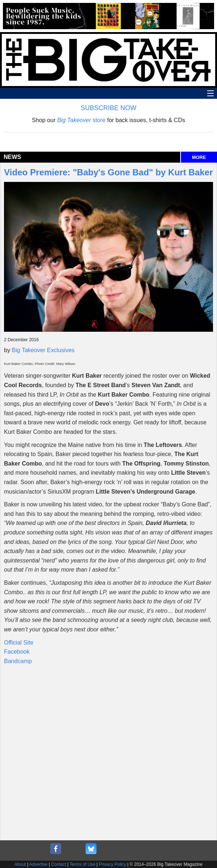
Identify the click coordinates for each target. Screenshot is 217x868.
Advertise (38, 864)
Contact (58, 864)
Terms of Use (82, 864)
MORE (199, 157)
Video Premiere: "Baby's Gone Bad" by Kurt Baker (108, 172)
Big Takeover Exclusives (43, 350)
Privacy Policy (113, 864)
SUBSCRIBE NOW (108, 108)
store (81, 120)
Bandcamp (18, 661)
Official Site (19, 643)
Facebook (17, 652)
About (20, 864)
